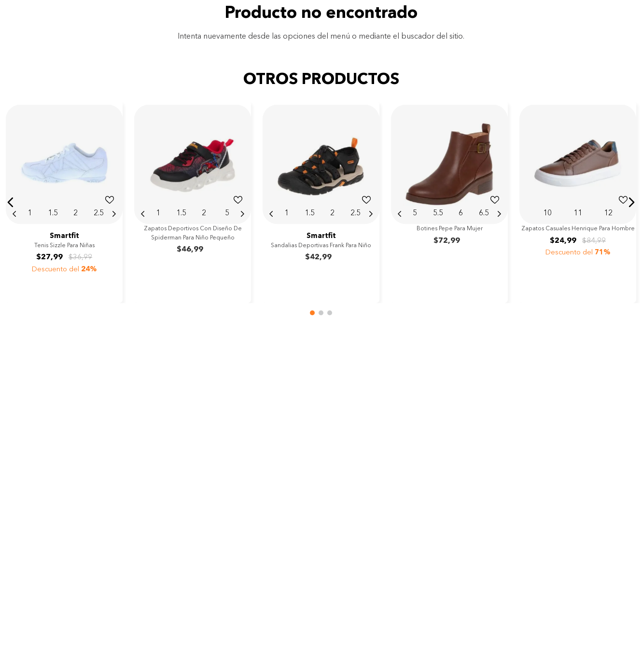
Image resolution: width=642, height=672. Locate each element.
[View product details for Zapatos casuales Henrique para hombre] (578, 202)
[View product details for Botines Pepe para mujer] (449, 202)
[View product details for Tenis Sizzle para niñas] (64, 202)
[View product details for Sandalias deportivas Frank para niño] (321, 202)
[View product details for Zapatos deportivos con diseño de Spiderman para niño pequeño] (193, 202)
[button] (11, 202)
